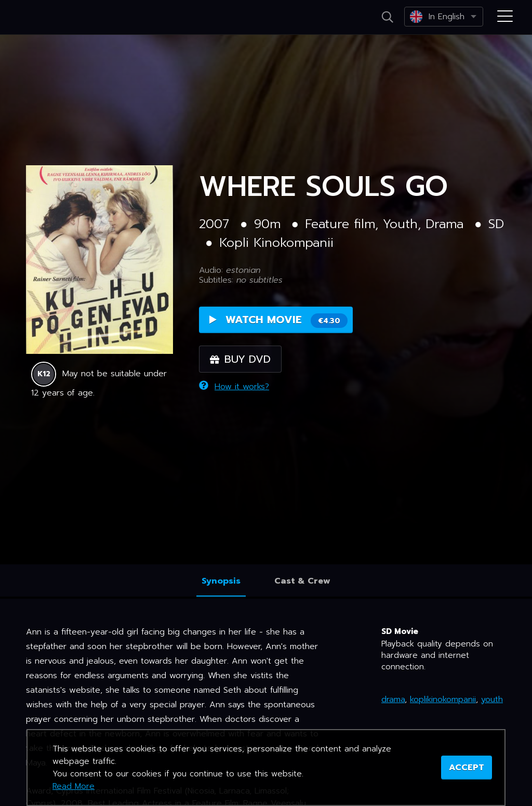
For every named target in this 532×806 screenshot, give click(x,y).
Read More (74, 786)
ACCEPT (467, 768)
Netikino (52, 18)
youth (492, 699)
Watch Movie (278, 320)
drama (393, 699)
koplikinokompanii (443, 699)
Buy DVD (240, 359)
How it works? (234, 387)
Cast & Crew (302, 581)
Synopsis (221, 581)
